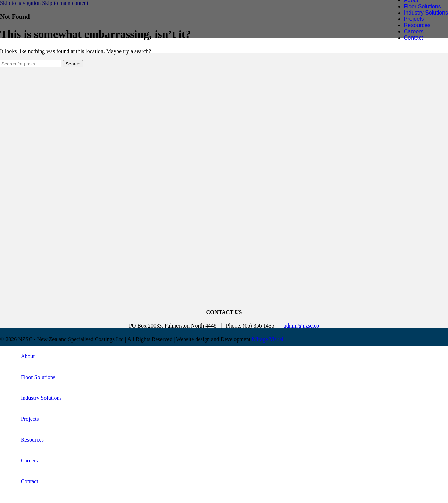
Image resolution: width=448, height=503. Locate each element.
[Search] (31, 64)
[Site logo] (61, 29)
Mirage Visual (268, 339)
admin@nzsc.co (301, 326)
